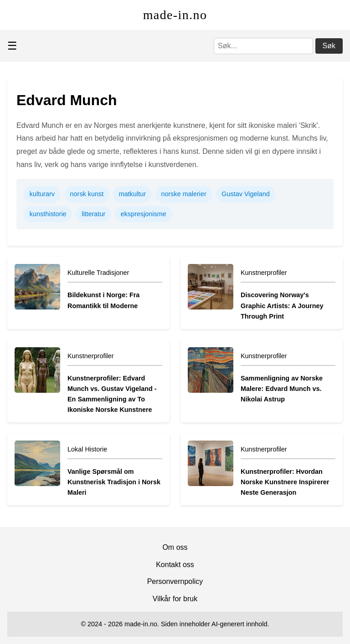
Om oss (175, 547)
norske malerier (184, 194)
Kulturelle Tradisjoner (98, 273)
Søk (329, 46)
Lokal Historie (87, 449)
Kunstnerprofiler (264, 273)
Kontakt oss (175, 565)
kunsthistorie (48, 214)
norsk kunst (87, 194)
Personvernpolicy (175, 581)
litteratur (93, 214)
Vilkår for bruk (175, 599)
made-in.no (175, 15)
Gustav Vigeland (245, 194)
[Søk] (263, 46)
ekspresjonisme (144, 214)
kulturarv (42, 194)
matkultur (132, 194)
